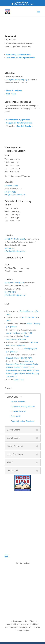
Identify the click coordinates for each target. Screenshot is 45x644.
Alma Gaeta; (20, 364)
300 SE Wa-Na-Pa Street (15, 239)
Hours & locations (18, 402)
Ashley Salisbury (27, 370)
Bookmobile (16, 416)
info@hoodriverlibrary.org (17, 80)
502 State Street (11, 186)
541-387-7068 (26, 333)
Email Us (15, 555)
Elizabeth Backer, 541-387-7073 (19, 358)
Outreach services (18, 411)
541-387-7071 (12, 327)
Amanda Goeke (32, 364)
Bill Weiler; (31, 374)
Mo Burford (26, 317)
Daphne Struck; (20, 374)
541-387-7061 (20, 345)
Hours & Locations (23, 639)
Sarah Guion (19, 380)
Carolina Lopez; (28, 367)
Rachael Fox (25, 311)
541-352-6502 (10, 292)
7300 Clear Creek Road (14, 283)
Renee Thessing (33, 324)
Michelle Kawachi (14, 367)
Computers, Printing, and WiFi (23, 407)
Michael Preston (13, 370)
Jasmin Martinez (13, 333)
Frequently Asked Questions (19, 55)
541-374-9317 (10, 248)
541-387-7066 (20, 339)
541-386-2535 (10, 192)
